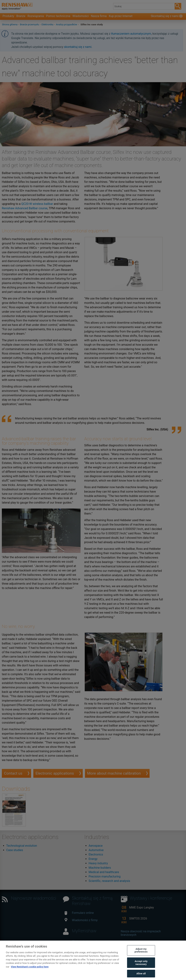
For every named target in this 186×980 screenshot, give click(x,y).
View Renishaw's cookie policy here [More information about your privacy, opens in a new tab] (30, 973)
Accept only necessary (141, 969)
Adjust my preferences (141, 957)
